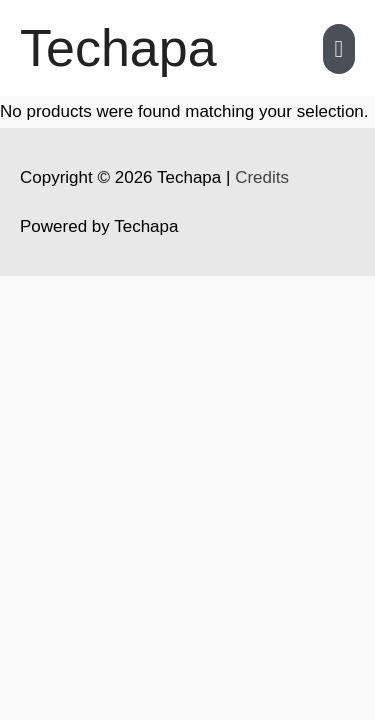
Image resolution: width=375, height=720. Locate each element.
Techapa (118, 48)
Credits (262, 177)
